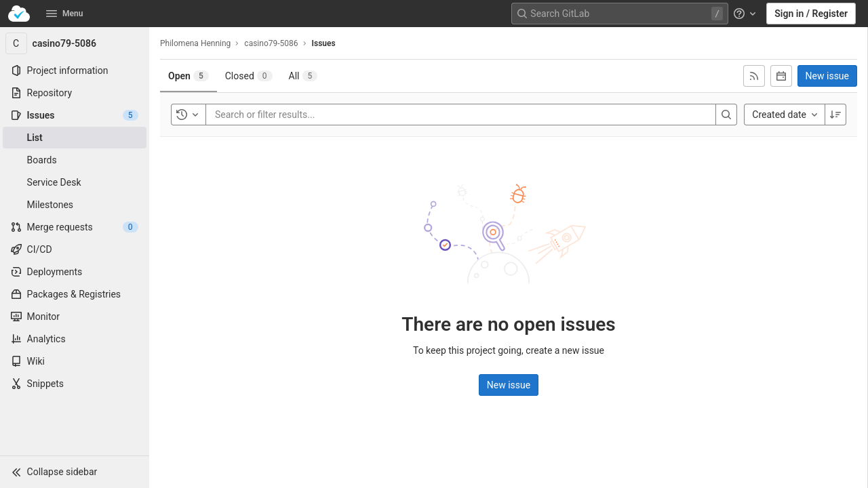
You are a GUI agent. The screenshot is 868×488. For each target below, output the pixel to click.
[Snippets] (75, 384)
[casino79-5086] (75, 43)
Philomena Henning (195, 43)
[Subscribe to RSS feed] (754, 76)
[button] (75, 472)
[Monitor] (75, 317)
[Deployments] (75, 272)
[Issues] (75, 115)
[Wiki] (75, 361)
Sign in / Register (811, 14)
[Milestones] (75, 205)
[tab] (189, 76)
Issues (324, 43)
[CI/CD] (75, 249)
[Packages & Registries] (75, 294)
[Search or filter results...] (296, 115)
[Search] (726, 115)
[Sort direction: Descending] (835, 115)
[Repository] (75, 93)
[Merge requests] (75, 227)
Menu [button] (64, 14)
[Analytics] (75, 339)
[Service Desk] (75, 182)
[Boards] (75, 160)
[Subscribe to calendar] (781, 76)
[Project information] (75, 70)
